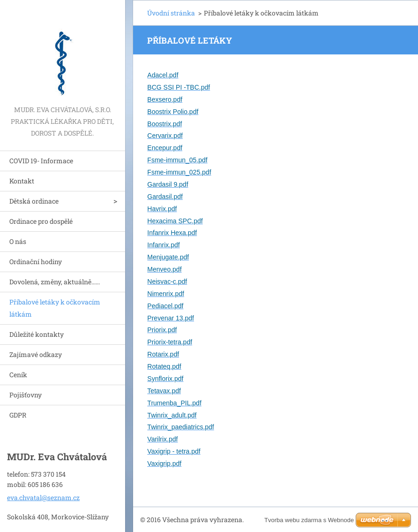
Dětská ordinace (34, 201)
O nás (18, 241)
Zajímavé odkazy (36, 354)
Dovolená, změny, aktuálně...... (55, 282)
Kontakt (22, 181)
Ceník (18, 375)
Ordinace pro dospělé (41, 221)
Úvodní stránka (171, 13)
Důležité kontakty (37, 334)
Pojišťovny (26, 395)
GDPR (18, 415)
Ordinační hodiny (36, 262)
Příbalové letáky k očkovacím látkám (55, 308)
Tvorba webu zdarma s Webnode (309, 520)
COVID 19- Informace (41, 161)
